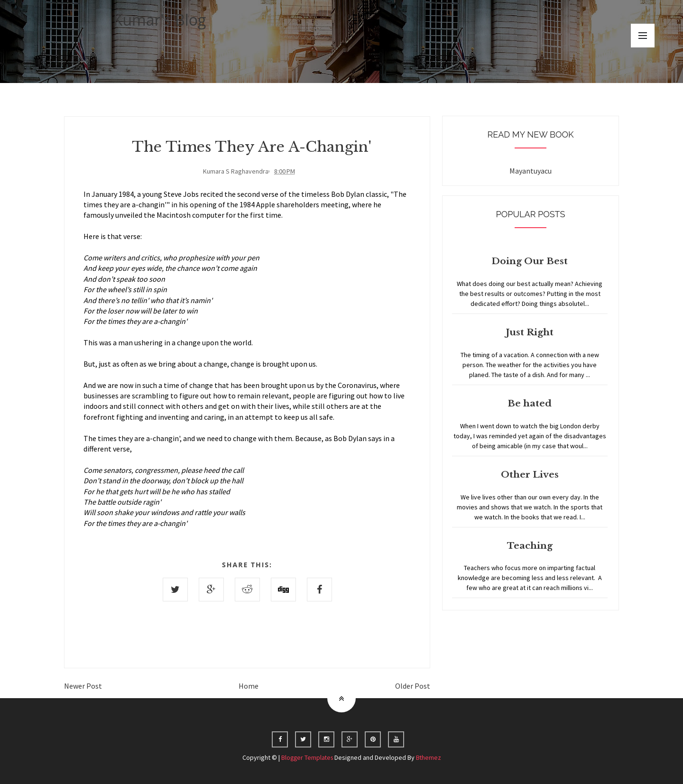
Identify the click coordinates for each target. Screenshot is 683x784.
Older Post (413, 685)
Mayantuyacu (531, 171)
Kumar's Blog (160, 20)
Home (249, 685)
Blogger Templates (307, 757)
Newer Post (83, 685)
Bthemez (430, 757)
